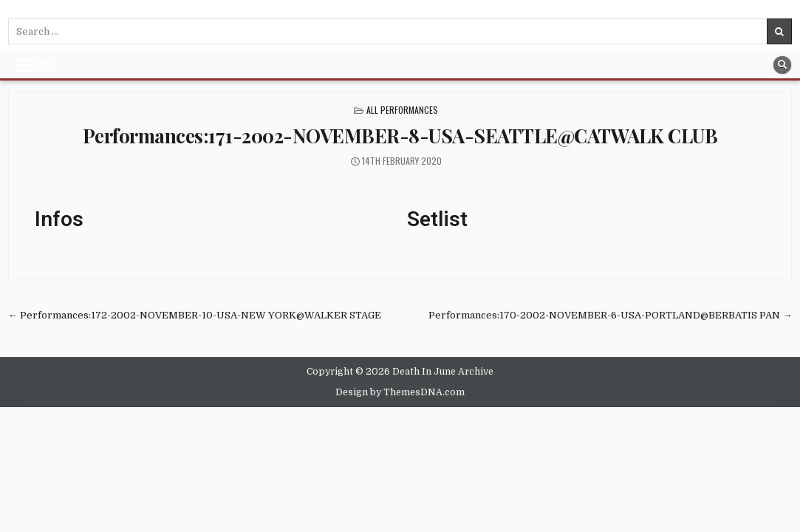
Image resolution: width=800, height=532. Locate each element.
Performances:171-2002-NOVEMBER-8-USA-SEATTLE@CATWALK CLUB (400, 136)
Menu (46, 65)
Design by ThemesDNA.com (400, 392)
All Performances (402, 110)
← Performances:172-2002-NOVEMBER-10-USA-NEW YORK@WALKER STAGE (195, 315)
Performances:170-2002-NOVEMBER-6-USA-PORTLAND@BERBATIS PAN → (610, 315)
